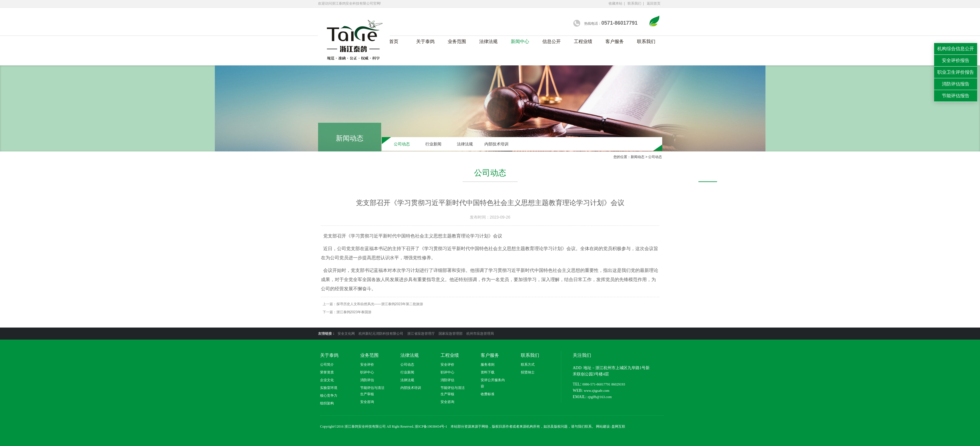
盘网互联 (618, 426)
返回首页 (654, 3)
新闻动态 (639, 157)
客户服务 (615, 41)
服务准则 (488, 365)
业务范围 (457, 41)
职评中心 (367, 372)
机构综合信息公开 (956, 49)
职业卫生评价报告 (956, 72)
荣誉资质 (327, 372)
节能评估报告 (956, 96)
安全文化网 (347, 334)
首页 (394, 41)
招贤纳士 (528, 372)
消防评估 (367, 380)
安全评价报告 (956, 60)
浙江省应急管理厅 (421, 334)
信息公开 (552, 41)
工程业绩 (583, 41)
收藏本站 (615, 3)
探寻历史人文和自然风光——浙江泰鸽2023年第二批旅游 (380, 304)
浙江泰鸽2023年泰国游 (354, 312)
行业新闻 (433, 145)
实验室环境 (329, 388)
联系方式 (528, 365)
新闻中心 (520, 41)
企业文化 (327, 380)
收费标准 (488, 394)
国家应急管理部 (451, 334)
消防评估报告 (956, 84)
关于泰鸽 (425, 41)
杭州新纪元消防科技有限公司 (381, 334)
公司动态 (402, 145)
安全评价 (367, 365)
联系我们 (634, 3)
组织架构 (327, 403)
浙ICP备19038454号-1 (431, 426)
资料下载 (488, 372)
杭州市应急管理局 (480, 334)
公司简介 (327, 365)
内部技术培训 (496, 145)
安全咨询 (367, 402)
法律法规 (488, 41)
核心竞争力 (329, 396)
